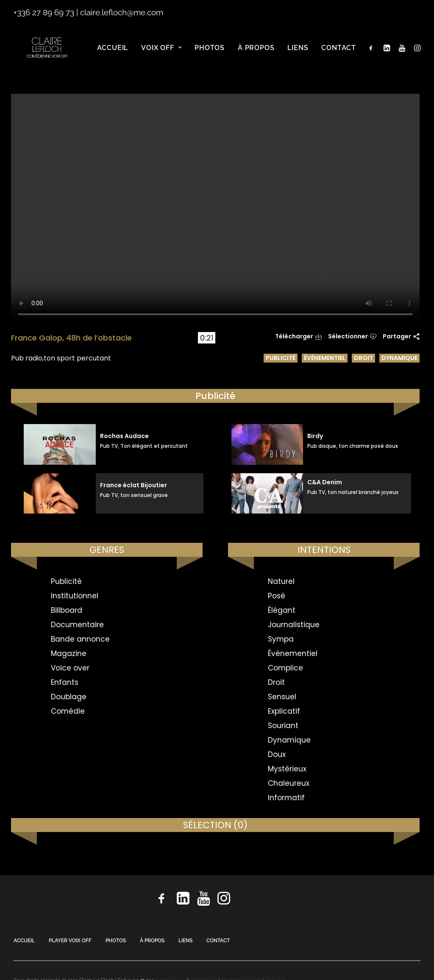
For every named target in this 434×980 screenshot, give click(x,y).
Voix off (161, 55)
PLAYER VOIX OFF (70, 941)
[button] (373, 55)
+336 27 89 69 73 (44, 12)
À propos (256, 55)
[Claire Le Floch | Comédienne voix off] (49, 55)
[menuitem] (113, 55)
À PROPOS (152, 941)
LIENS (185, 941)
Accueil (113, 55)
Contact (339, 55)
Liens (298, 55)
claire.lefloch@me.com (122, 12)
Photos (210, 55)
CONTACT (218, 941)
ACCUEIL (24, 941)
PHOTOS (116, 941)
